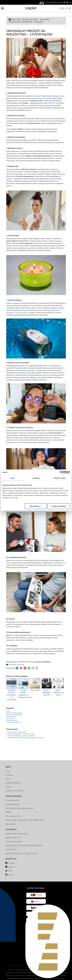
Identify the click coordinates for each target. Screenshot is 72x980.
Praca (7, 779)
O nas (7, 771)
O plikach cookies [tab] (59, 478)
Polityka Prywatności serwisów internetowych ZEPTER (24, 845)
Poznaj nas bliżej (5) (12, 721)
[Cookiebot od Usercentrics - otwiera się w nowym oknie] (61, 472)
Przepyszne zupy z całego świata (16, 732)
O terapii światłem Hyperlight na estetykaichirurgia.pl (23, 694)
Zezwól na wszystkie (59, 506)
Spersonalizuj (36, 506)
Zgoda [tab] (13, 478)
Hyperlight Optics (30, 370)
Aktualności (9, 775)
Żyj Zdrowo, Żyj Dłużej (30, 20)
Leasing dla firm (11, 824)
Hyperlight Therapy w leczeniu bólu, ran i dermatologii (12, 695)
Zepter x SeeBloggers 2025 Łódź (47, 693)
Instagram (11, 867)
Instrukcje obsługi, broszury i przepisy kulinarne (22, 853)
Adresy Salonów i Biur (13, 816)
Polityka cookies (11, 849)
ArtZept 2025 (35, 690)
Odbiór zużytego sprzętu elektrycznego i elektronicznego (25, 820)
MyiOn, (16, 440)
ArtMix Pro (51, 103)
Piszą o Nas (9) (10, 719)
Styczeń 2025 (45, 20)
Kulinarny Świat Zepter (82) (14, 713)
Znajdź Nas (11, 859)
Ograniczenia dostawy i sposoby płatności (20, 808)
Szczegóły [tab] (36, 478)
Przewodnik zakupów (13, 804)
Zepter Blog (16, 20)
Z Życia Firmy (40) (11, 717)
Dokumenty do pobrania (14, 842)
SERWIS (8, 812)
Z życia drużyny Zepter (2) (13, 722)
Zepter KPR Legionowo (13, 783)
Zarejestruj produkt (12, 800)
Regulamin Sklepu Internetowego (17, 834)
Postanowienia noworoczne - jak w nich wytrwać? (21, 734)
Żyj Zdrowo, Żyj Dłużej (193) (14, 715)
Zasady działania (14, 796)
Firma (8, 767)
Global (8, 711)
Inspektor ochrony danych (14, 791)
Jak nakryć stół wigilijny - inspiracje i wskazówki (20, 736)
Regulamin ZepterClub (13, 838)
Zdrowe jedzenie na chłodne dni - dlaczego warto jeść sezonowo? (25, 738)
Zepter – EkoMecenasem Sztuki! (58, 693)
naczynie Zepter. (47, 98)
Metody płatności (36, 888)
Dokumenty (11, 830)
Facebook (11, 863)
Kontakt (8, 787)
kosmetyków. (11, 183)
